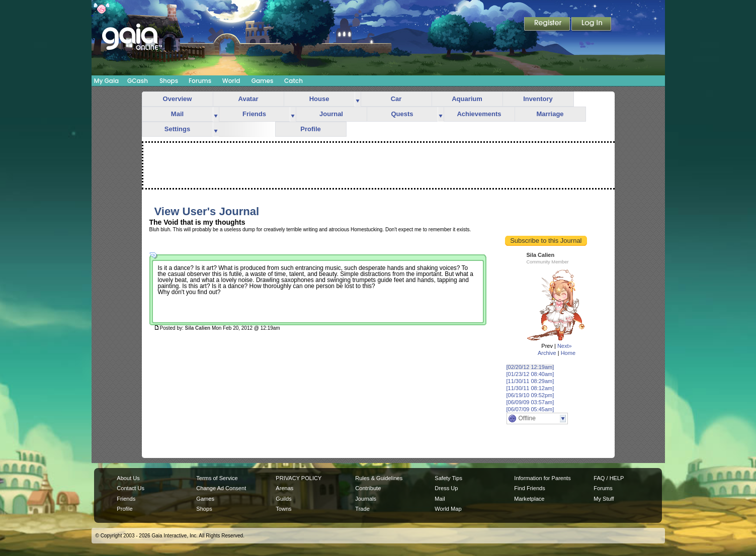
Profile (310, 129)
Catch (293, 81)
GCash (138, 81)
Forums (200, 81)
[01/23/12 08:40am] (530, 374)
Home (568, 353)
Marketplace (529, 499)
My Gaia (106, 81)
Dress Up (446, 488)
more (358, 99)
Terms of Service (217, 478)
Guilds (283, 499)
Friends (254, 114)
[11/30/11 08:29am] (530, 381)
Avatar (248, 99)
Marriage (550, 114)
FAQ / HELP (609, 478)
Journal (331, 114)
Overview (178, 99)
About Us (128, 478)
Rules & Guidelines (379, 478)
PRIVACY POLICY (299, 478)
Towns (283, 509)
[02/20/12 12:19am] (530, 367)
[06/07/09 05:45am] (530, 409)
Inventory (538, 99)
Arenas (284, 488)
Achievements (479, 114)
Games (263, 81)
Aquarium (467, 99)
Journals (366, 499)
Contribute (368, 488)
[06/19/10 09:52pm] (530, 395)
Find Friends (529, 488)
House (319, 99)
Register (548, 25)
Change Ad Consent (221, 488)
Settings (177, 129)
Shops (169, 81)
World (231, 81)
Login (592, 25)
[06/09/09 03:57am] (530, 402)
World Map (448, 509)
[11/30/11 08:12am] (530, 388)
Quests (402, 114)
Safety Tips (448, 478)
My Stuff (604, 499)
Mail (177, 114)
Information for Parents (542, 478)
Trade (362, 509)
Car (396, 99)
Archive (547, 353)
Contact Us (131, 488)
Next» (565, 346)
